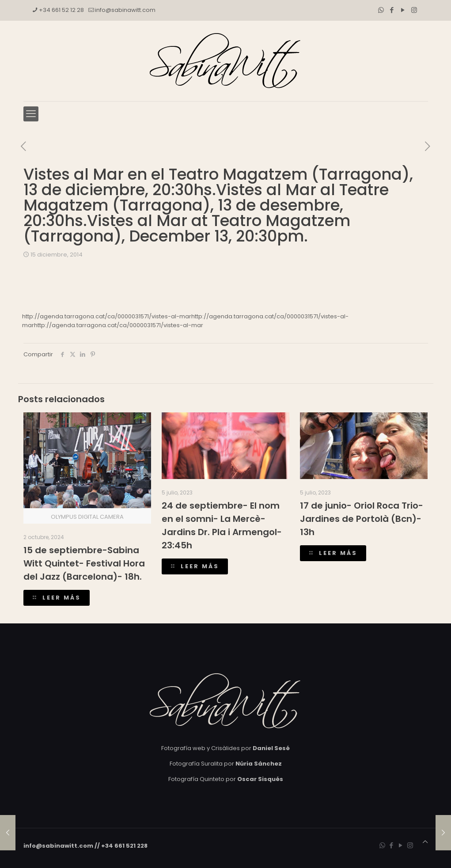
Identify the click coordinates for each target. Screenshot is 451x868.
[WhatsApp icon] (381, 10)
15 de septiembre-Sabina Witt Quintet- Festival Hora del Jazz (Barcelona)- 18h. (84, 563)
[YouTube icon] (403, 10)
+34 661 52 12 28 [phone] (61, 10)
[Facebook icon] (392, 10)
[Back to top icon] (425, 842)
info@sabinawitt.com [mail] (125, 10)
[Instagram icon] (414, 10)
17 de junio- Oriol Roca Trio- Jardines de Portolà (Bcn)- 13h (362, 519)
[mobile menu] (31, 114)
